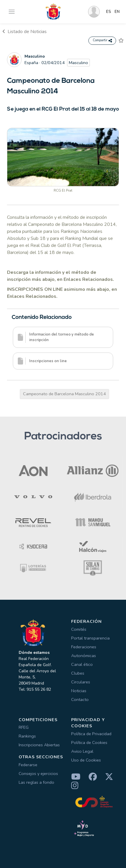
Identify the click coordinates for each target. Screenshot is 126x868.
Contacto (80, 699)
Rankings (27, 736)
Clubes (78, 673)
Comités (79, 629)
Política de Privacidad (91, 734)
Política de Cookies (89, 742)
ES (109, 12)
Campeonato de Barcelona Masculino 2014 (64, 394)
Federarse (28, 765)
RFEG (24, 727)
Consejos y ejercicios (38, 774)
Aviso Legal (82, 751)
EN (117, 12)
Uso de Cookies (86, 760)
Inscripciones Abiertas (39, 745)
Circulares (81, 682)
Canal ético (82, 664)
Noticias (79, 691)
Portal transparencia (90, 638)
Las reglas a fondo (36, 782)
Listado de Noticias (24, 32)
